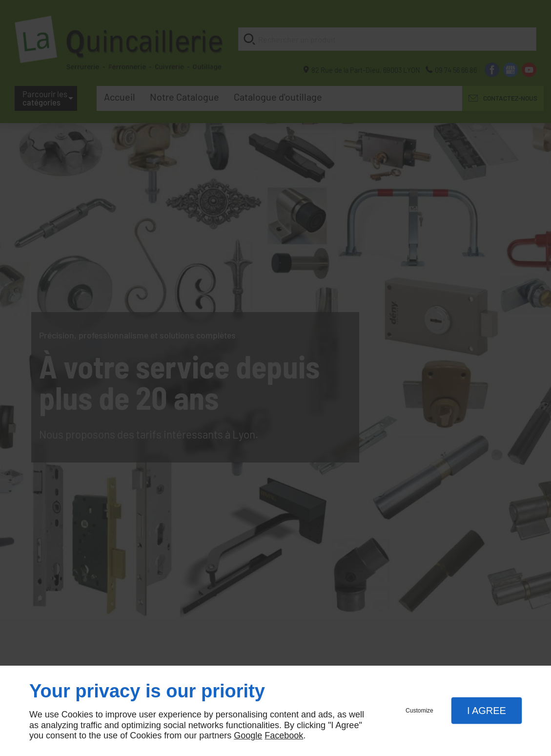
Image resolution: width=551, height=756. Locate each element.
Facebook (284, 735)
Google (248, 735)
